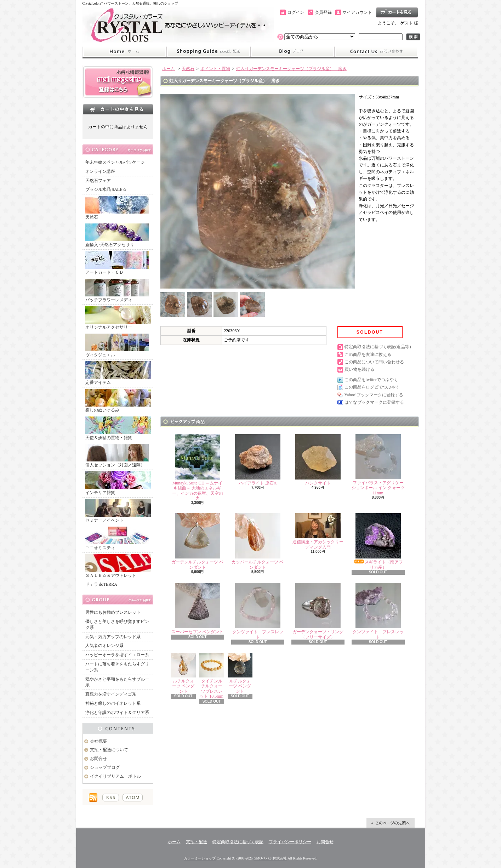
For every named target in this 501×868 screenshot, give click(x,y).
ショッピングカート (397, 12)
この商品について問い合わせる (374, 362)
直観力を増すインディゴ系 (111, 694)
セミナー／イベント (118, 511)
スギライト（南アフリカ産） (378, 541)
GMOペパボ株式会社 (270, 858)
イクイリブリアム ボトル (115, 776)
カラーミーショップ (200, 858)
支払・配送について (208, 52)
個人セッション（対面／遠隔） (117, 456)
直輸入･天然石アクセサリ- (117, 235)
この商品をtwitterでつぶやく (371, 380)
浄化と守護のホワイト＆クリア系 (117, 713)
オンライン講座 (100, 171)
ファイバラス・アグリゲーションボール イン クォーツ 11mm (378, 465)
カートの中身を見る (118, 109)
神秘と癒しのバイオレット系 (113, 703)
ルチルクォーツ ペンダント (183, 673)
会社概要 (98, 741)
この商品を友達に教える (368, 354)
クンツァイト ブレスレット (258, 611)
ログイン (296, 12)
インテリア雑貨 (118, 483)
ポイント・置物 (215, 69)
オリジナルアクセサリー (118, 318)
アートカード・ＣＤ (117, 263)
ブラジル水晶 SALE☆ (106, 189)
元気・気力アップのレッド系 (113, 637)
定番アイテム (118, 373)
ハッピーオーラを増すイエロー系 (117, 655)
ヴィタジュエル (117, 345)
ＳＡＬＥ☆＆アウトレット (118, 566)
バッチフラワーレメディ (117, 291)
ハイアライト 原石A (258, 460)
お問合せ (376, 52)
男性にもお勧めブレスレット (113, 612)
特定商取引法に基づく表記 (238, 842)
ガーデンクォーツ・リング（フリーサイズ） (318, 611)
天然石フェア (98, 181)
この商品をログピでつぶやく (372, 387)
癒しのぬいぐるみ (118, 401)
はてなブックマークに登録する (374, 402)
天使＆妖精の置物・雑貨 (118, 428)
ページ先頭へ (391, 823)
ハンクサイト (318, 460)
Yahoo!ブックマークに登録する (374, 395)
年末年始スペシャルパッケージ (115, 162)
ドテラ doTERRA (101, 584)
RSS (111, 798)
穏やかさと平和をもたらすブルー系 (117, 682)
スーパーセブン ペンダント (197, 609)
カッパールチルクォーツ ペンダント (258, 541)
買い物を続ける (359, 369)
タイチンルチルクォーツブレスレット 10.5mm (212, 676)
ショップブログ (292, 52)
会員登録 (323, 12)
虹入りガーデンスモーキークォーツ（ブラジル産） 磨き (291, 69)
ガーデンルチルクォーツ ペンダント (197, 541)
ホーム (124, 52)
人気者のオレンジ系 (104, 646)
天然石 (117, 208)
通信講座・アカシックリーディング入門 (318, 531)
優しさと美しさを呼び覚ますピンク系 (117, 625)
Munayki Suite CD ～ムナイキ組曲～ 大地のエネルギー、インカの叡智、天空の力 (198, 467)
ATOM (133, 798)
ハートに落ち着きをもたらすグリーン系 (117, 667)
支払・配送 (197, 842)
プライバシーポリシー (290, 842)
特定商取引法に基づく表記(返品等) (378, 347)
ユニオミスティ (117, 538)
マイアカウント (357, 12)
